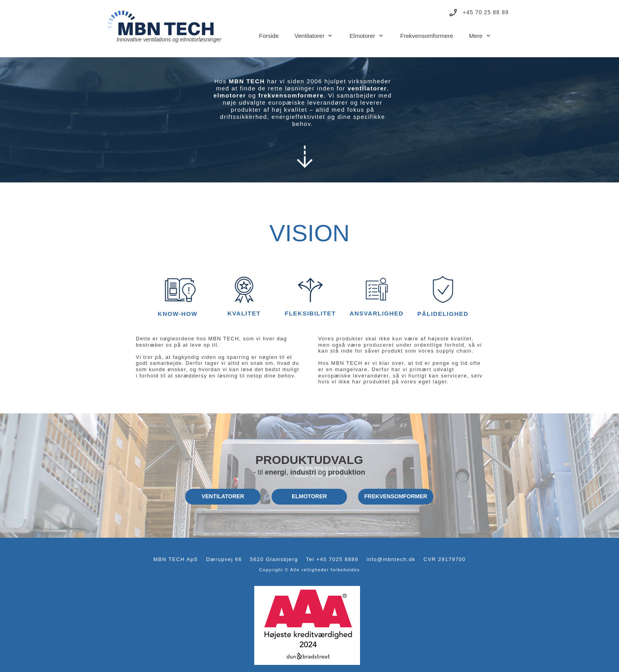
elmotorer (230, 95)
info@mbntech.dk (391, 559)
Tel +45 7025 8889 (332, 559)
